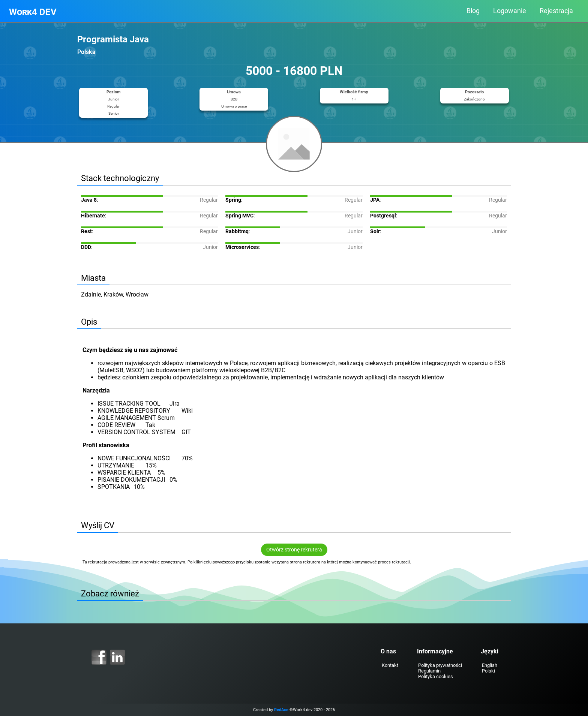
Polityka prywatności (437, 665)
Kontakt (387, 665)
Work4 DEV (33, 12)
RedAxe (281, 710)
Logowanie (510, 11)
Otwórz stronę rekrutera (294, 550)
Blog (473, 11)
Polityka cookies (433, 676)
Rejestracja (556, 11)
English (487, 665)
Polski (485, 671)
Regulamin (426, 671)
